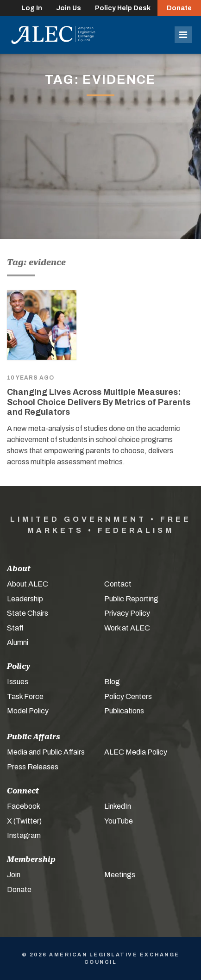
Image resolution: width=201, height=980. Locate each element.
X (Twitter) (24, 821)
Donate (179, 8)
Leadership (25, 599)
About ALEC (28, 584)
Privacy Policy (127, 613)
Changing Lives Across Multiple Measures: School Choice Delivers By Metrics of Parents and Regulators (99, 402)
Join (14, 875)
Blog (112, 682)
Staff (15, 628)
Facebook (24, 806)
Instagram (24, 835)
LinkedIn (118, 806)
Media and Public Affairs (46, 752)
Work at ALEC (127, 628)
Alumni (18, 642)
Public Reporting (131, 599)
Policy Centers (128, 696)
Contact (118, 584)
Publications (124, 711)
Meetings (120, 875)
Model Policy (28, 711)
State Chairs (28, 613)
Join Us (69, 8)
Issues (18, 682)
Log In (32, 8)
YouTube (119, 821)
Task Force (25, 696)
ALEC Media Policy (136, 752)
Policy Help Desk (123, 8)
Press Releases (33, 767)
